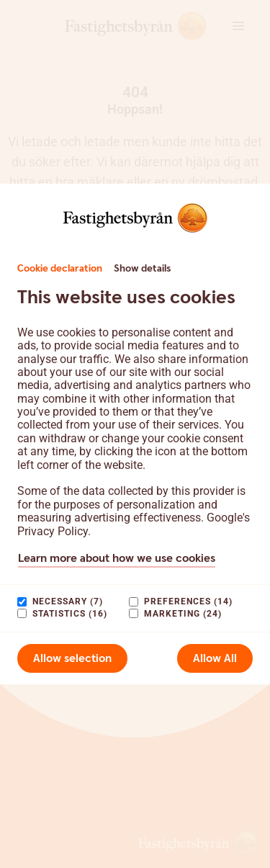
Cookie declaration (60, 269)
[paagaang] (22, 602)
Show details (142, 269)
